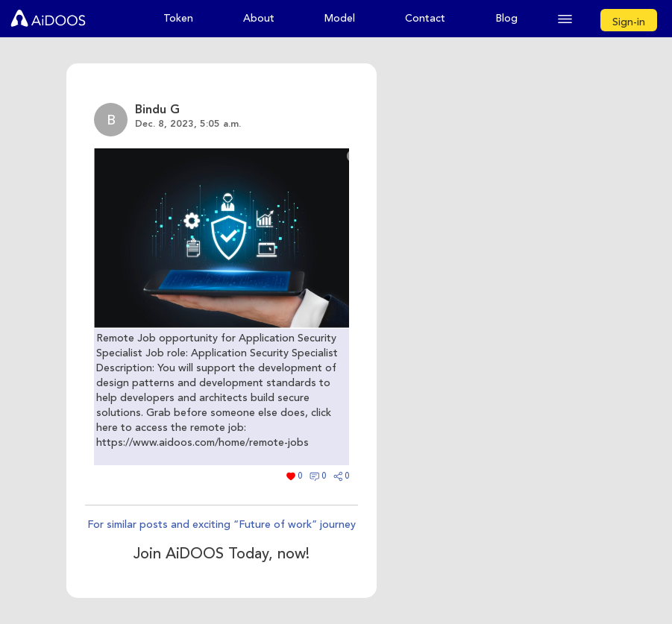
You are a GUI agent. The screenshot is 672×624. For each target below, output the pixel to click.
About (259, 18)
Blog (506, 18)
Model (340, 18)
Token (178, 18)
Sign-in (629, 22)
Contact (425, 18)
